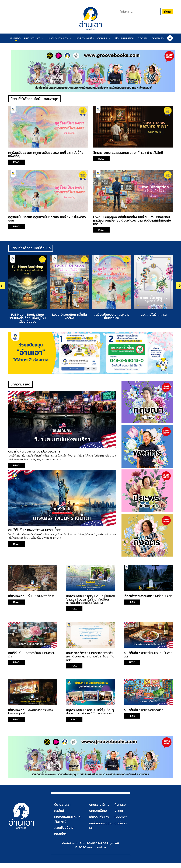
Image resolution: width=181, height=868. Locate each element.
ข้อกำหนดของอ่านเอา (101, 827)
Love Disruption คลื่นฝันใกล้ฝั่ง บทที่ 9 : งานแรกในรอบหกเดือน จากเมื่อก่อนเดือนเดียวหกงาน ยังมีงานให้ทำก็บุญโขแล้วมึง (132, 221)
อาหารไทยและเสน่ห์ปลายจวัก (148, 656)
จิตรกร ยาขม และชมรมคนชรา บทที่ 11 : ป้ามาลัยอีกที (128, 153)
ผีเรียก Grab (164, 597)
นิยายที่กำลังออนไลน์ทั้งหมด (31, 249)
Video (119, 812)
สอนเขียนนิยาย (124, 38)
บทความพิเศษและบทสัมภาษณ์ (67, 821)
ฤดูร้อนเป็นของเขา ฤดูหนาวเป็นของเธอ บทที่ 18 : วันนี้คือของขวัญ (46, 155)
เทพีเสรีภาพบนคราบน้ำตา (45, 531)
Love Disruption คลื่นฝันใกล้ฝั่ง (69, 317)
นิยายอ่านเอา (34, 38)
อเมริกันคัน (16, 452)
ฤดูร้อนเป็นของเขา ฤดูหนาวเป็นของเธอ (112, 317)
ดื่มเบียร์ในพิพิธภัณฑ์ (41, 597)
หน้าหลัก (15, 38)
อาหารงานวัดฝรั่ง (152, 711)
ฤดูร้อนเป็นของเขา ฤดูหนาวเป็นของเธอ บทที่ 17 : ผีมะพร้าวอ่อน (47, 219)
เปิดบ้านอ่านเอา (60, 38)
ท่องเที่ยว (60, 835)
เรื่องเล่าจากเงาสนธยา (138, 597)
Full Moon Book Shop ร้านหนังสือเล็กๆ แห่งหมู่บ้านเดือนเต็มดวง (27, 319)
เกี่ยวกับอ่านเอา (99, 819)
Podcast (121, 819)
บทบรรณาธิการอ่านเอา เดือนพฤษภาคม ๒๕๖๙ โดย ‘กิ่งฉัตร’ (90, 658)
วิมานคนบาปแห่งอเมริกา (44, 452)
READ (17, 163)
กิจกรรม (143, 38)
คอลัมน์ (104, 38)
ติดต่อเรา (158, 38)
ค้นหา (168, 11)
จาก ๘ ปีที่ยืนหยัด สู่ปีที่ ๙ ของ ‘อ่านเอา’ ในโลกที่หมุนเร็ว (90, 713)
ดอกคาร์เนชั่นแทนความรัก (32, 656)
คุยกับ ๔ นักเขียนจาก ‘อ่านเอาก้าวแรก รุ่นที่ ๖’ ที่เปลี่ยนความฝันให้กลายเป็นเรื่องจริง (90, 601)
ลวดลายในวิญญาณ (154, 315)
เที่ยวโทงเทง (16, 597)
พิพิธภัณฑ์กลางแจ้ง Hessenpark (30, 713)
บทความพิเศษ (85, 38)
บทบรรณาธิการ (76, 654)
